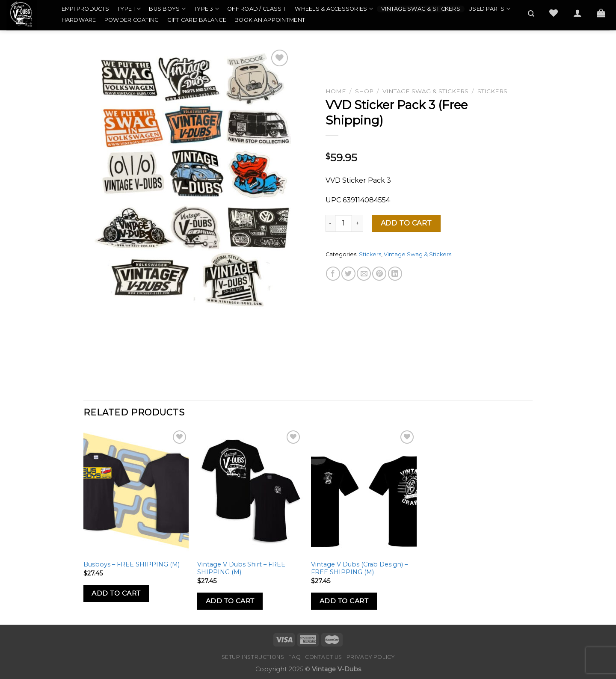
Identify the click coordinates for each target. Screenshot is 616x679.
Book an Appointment (270, 20)
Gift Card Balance (197, 20)
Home (336, 91)
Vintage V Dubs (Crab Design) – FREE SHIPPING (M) (359, 568)
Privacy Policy (371, 657)
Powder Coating (132, 20)
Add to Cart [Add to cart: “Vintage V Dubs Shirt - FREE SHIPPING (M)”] (230, 601)
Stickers (492, 91)
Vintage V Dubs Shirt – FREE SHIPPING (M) (241, 568)
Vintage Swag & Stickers (421, 9)
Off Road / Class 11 (257, 9)
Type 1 (129, 9)
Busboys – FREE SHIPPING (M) (132, 564)
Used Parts (489, 9)
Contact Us (324, 657)
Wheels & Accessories (334, 9)
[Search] (531, 14)
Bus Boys (167, 9)
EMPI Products (85, 9)
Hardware (79, 20)
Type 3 (206, 9)
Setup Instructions (253, 657)
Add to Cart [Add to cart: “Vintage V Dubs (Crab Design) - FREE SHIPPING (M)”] (344, 601)
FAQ (295, 657)
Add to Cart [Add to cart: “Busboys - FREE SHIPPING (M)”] (116, 593)
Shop (364, 91)
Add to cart (406, 223)
